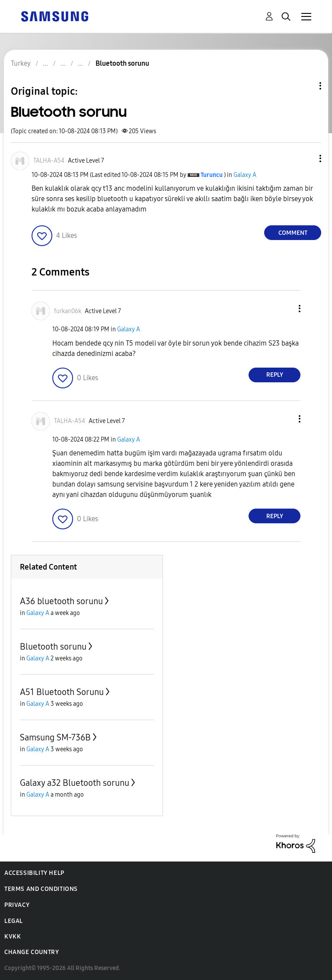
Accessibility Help (34, 873)
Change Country (32, 952)
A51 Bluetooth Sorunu (62, 692)
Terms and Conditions (41, 889)
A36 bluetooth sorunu (61, 601)
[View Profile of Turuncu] (212, 175)
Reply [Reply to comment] (275, 375)
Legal (14, 921)
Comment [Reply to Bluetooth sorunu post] (293, 233)
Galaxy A (245, 175)
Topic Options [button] (306, 86)
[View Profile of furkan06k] (68, 311)
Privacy (17, 905)
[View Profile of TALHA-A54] (49, 161)
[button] (306, 159)
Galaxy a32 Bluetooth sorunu (75, 783)
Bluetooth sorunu (53, 647)
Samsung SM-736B (55, 737)
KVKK (13, 937)
